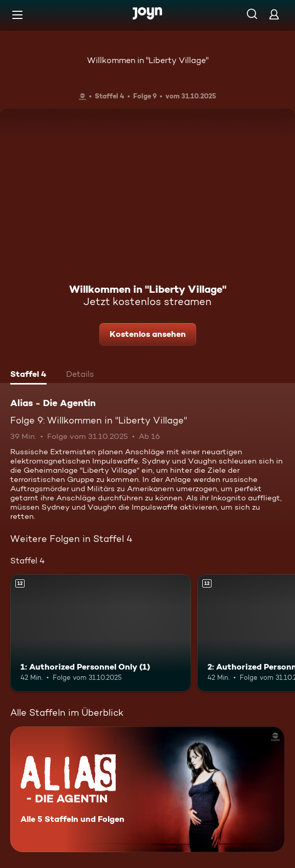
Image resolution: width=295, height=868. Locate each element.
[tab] (28, 375)
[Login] (274, 14)
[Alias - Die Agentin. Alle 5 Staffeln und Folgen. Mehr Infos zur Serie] (147, 789)
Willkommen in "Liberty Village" (148, 60)
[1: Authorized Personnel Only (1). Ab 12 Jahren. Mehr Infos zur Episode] (101, 633)
